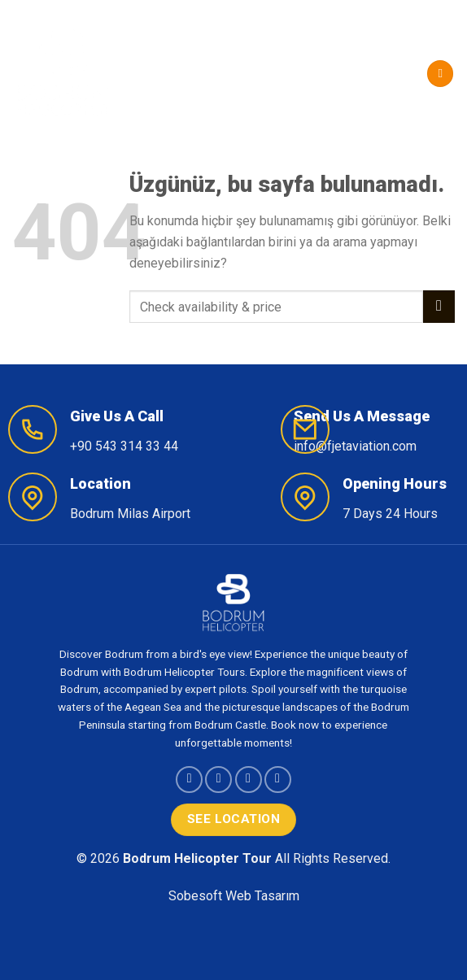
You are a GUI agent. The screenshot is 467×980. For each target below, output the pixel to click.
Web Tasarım (262, 896)
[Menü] (440, 74)
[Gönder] (439, 306)
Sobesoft (195, 896)
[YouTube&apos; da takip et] (278, 780)
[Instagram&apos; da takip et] (218, 780)
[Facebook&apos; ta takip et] (189, 780)
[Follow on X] (249, 780)
